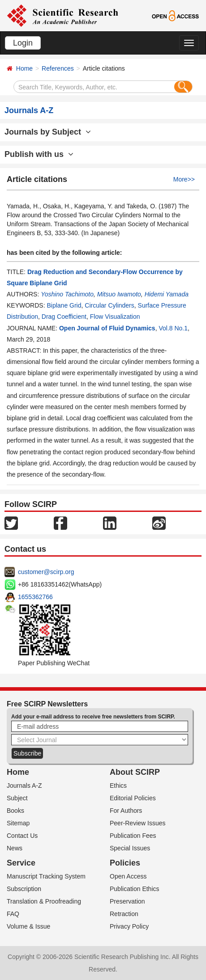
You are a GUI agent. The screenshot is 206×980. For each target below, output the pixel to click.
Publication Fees (133, 836)
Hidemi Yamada (167, 294)
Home (24, 68)
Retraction (124, 914)
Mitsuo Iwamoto (119, 294)
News (15, 848)
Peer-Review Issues (138, 823)
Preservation (127, 901)
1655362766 (35, 597)
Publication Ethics (135, 889)
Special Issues (130, 848)
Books (15, 811)
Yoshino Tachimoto (67, 294)
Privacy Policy (129, 926)
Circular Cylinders (109, 305)
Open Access (128, 876)
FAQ (13, 914)
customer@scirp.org (46, 572)
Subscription (24, 889)
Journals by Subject (48, 132)
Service (21, 863)
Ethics (118, 786)
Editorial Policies (133, 798)
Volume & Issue (28, 926)
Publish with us (39, 154)
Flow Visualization (115, 317)
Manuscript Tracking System (46, 876)
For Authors (126, 811)
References (58, 68)
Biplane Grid (64, 305)
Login (23, 43)
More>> (184, 179)
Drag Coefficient (64, 317)
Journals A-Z (24, 786)
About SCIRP (135, 772)
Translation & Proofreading (44, 901)
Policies (125, 863)
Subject (17, 798)
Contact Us (22, 836)
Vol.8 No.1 (173, 328)
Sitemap (18, 823)
